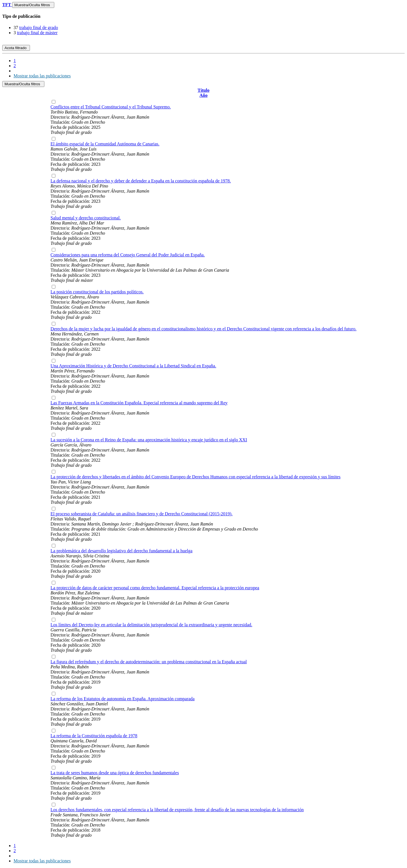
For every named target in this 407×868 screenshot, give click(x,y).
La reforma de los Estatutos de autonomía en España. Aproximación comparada (123, 699)
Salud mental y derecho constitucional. (86, 218)
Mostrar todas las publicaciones (42, 76)
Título (203, 90)
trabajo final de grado (39, 28)
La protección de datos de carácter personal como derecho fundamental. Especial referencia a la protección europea (155, 588)
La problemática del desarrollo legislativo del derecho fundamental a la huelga (122, 551)
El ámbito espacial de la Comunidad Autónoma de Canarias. (105, 144)
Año (203, 95)
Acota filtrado (16, 48)
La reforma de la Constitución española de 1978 (94, 736)
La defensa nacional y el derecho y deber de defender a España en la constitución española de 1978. (141, 181)
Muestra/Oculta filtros (33, 5)
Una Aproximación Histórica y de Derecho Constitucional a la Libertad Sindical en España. (133, 366)
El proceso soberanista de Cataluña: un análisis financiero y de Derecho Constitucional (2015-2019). (142, 514)
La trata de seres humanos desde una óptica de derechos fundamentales (115, 773)
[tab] (203, 16)
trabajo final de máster (37, 33)
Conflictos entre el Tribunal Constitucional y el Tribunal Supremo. (111, 107)
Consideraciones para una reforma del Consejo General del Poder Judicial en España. (128, 255)
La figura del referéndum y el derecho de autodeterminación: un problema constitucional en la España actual (149, 662)
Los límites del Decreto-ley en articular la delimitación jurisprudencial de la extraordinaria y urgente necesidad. (151, 625)
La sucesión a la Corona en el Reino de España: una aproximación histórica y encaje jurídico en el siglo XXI (149, 440)
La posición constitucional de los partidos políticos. (97, 292)
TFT (7, 5)
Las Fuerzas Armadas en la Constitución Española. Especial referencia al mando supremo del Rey (139, 403)
